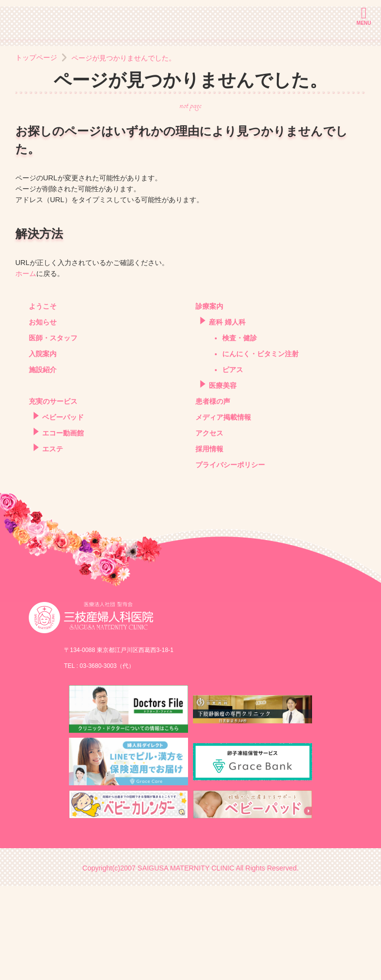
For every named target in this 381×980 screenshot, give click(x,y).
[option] (190, 86)
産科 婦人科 (227, 416)
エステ (53, 543)
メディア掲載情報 (223, 512)
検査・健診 (240, 432)
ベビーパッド (63, 512)
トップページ (36, 152)
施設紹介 (43, 464)
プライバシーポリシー (230, 559)
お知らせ (43, 416)
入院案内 (43, 448)
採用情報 (209, 543)
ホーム (26, 368)
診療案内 (209, 401)
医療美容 (223, 480)
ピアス (233, 464)
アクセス (209, 527)
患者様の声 (213, 496)
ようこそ (43, 401)
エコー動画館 (63, 527)
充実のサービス (53, 496)
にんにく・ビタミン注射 (260, 448)
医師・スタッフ (53, 432)
